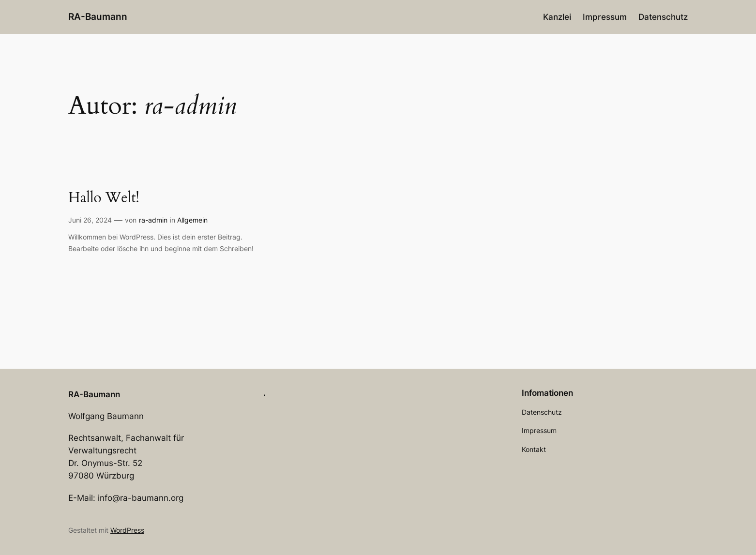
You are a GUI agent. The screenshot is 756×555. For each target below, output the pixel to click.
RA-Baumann (98, 16)
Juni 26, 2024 (90, 220)
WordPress (127, 530)
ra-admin (153, 220)
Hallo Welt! (104, 198)
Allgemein (192, 220)
